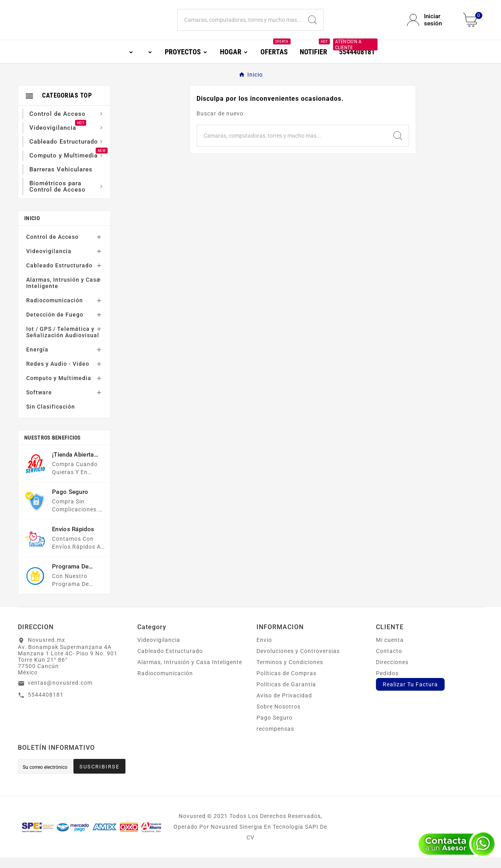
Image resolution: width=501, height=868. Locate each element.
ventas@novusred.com (60, 693)
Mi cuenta (390, 651)
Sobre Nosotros (278, 717)
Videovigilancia (49, 262)
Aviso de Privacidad (284, 706)
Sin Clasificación (51, 417)
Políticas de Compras (286, 684)
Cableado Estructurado (59, 276)
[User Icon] (430, 25)
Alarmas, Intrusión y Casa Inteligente (63, 294)
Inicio (32, 229)
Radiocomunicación (55, 311)
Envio (264, 651)
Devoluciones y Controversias (298, 662)
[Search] (312, 25)
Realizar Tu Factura (410, 695)
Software (39, 403)
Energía (37, 360)
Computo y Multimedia (59, 389)
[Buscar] (240, 25)
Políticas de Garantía (286, 695)
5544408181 (46, 705)
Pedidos (387, 684)
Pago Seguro (275, 728)
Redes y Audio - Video (58, 374)
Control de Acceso (52, 248)
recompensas (275, 739)
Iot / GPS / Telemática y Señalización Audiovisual (63, 343)
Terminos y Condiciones (290, 673)
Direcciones (392, 673)
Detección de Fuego (55, 325)
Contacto (389, 662)
